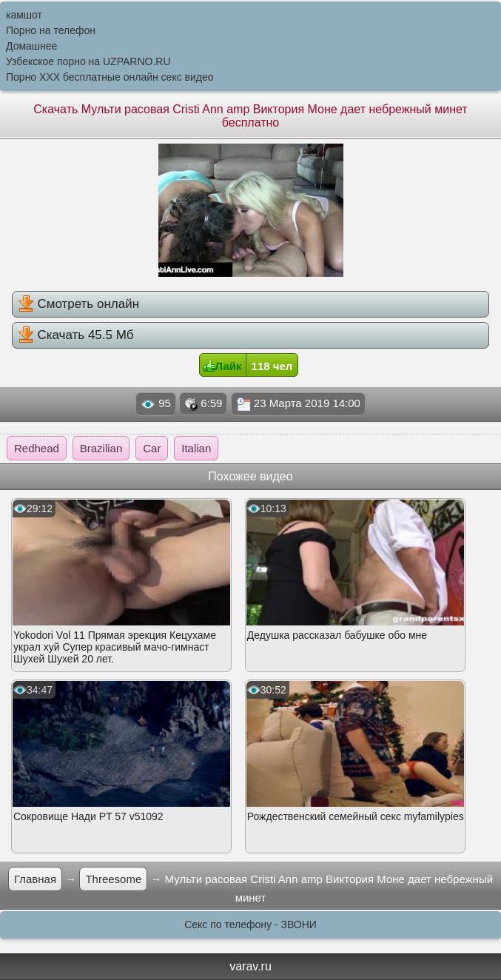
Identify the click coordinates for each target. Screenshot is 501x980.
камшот (24, 15)
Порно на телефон (51, 30)
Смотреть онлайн (78, 303)
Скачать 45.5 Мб (76, 335)
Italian (196, 448)
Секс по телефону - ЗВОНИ (250, 924)
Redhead (37, 448)
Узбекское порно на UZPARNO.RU (88, 61)
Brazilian (101, 448)
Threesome (113, 879)
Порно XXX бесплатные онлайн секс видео (110, 77)
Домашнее (31, 46)
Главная (35, 879)
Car (152, 448)
